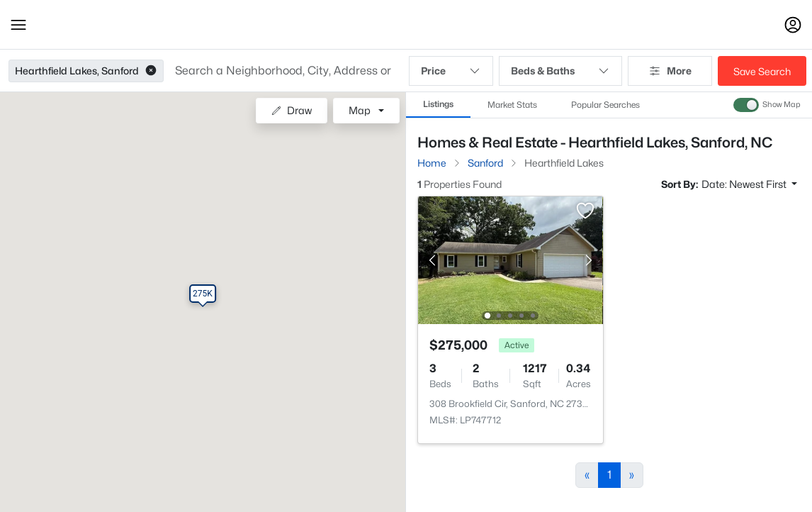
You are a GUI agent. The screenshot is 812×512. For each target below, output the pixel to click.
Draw (292, 110)
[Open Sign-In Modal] (793, 25)
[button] (18, 25)
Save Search (762, 71)
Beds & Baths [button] (560, 71)
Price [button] (451, 71)
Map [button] (360, 110)
